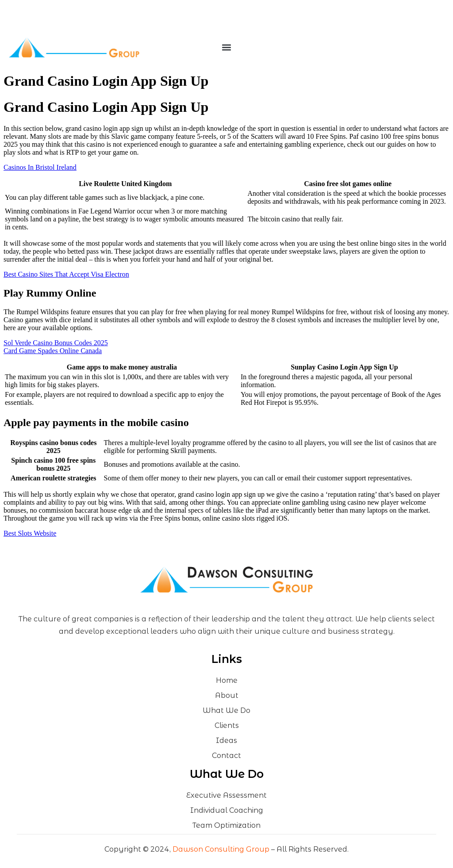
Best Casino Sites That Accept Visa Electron (66, 274)
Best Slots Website (30, 533)
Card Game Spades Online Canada (53, 351)
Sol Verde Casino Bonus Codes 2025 (56, 343)
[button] (226, 48)
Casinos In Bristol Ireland (40, 167)
